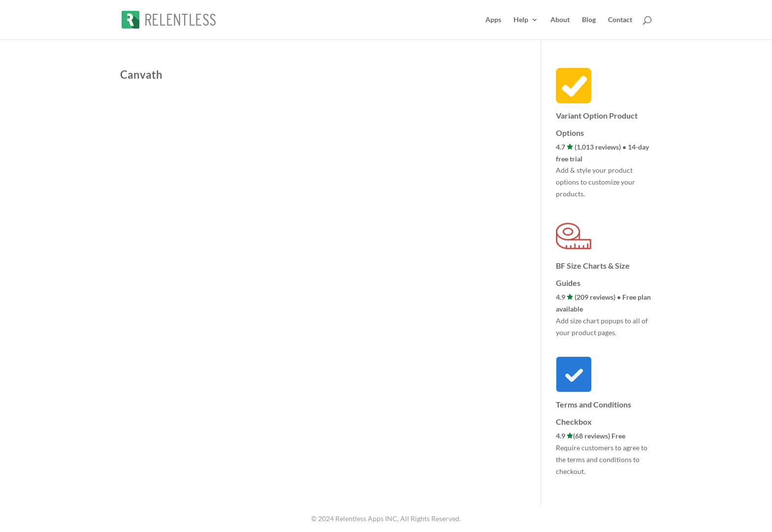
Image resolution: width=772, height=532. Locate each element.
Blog (589, 20)
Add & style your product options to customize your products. (595, 182)
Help (521, 20)
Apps (493, 20)
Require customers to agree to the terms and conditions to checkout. (602, 459)
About (560, 20)
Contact (620, 20)
